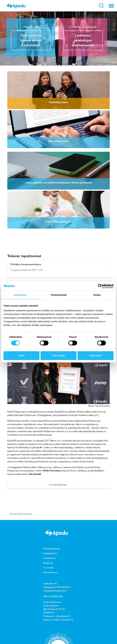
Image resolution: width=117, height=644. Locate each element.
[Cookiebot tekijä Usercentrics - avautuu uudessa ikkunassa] (100, 286)
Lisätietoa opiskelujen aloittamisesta (83, 40)
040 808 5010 (64, 587)
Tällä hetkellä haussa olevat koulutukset (31, 40)
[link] (58, 90)
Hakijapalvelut (50, 553)
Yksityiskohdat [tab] (58, 295)
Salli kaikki (96, 356)
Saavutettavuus (51, 572)
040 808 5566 (56, 596)
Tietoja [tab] (97, 295)
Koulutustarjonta (51, 548)
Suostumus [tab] (20, 295)
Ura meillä (48, 568)
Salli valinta (59, 356)
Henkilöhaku (50, 558)
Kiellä (21, 356)
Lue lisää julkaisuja (58, 484)
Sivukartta (48, 563)
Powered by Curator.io (21, 514)
